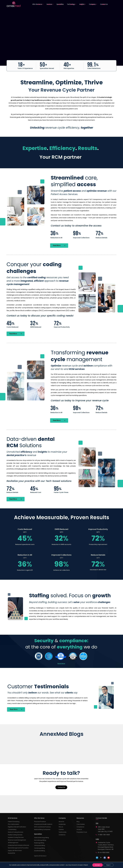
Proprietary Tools (82, 832)
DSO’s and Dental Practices (42, 827)
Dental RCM (11, 853)
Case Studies (81, 824)
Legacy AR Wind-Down (15, 850)
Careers (61, 829)
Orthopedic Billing (40, 845)
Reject (108, 865)
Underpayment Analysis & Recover (19, 845)
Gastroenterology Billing (42, 838)
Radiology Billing (39, 843)
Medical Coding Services (16, 832)
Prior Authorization (14, 824)
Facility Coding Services (15, 835)
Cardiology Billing (39, 848)
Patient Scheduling (14, 822)
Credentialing (12, 829)
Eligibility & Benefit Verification (17, 827)
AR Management (13, 843)
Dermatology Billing (40, 840)
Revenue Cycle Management (17, 840)
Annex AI (79, 829)
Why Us (61, 827)
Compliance (80, 827)
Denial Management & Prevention (18, 848)
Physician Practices (40, 822)
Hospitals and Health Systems (43, 824)
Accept (98, 865)
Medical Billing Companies (42, 829)
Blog (78, 822)
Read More (61, 663)
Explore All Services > (41, 856)
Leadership (62, 824)
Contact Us (62, 835)
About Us (61, 822)
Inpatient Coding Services (16, 837)
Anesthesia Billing (39, 851)
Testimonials (63, 832)
